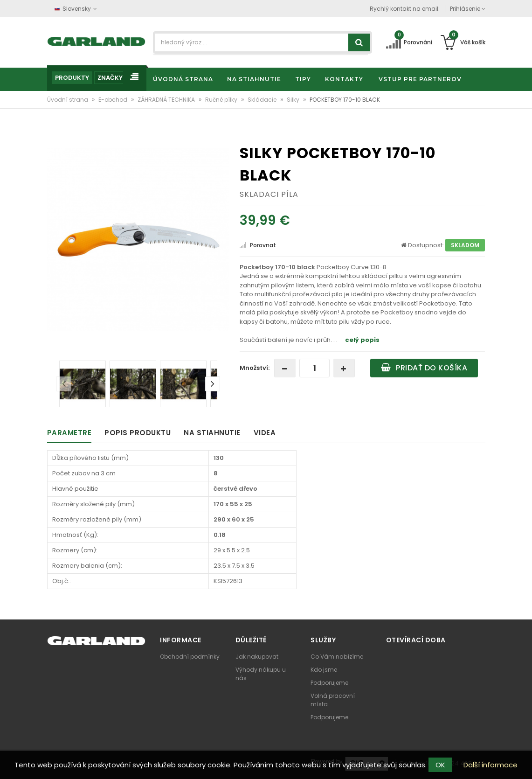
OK (440, 765)
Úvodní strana (68, 100)
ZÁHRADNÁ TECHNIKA (167, 100)
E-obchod (114, 100)
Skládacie (263, 100)
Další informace (491, 765)
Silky (294, 100)
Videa (265, 433)
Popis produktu (138, 433)
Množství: (255, 368)
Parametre (69, 433)
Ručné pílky (222, 100)
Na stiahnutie (212, 433)
